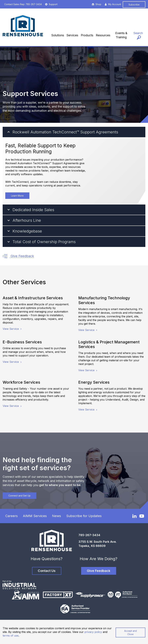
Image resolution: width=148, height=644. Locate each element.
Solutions (58, 35)
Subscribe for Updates (84, 516)
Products (87, 35)
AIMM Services (35, 516)
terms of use (11, 636)
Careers (11, 516)
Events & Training (121, 35)
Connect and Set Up (19, 496)
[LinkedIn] (134, 516)
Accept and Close (130, 632)
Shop (97, 4)
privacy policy (93, 632)
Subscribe (134, 5)
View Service (12, 329)
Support (51, 4)
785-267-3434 (89, 535)
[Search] (138, 35)
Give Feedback (18, 256)
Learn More (17, 196)
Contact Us (47, 571)
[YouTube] (142, 516)
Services (72, 35)
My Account (113, 4)
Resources (103, 35)
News (56, 516)
